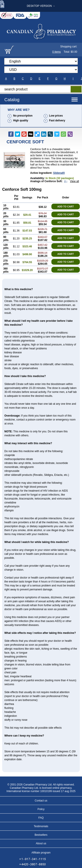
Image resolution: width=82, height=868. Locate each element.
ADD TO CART (66, 207)
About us (41, 843)
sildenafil (59, 173)
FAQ (41, 818)
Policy (41, 809)
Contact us (41, 801)
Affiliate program (41, 853)
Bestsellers (41, 835)
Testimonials (41, 826)
